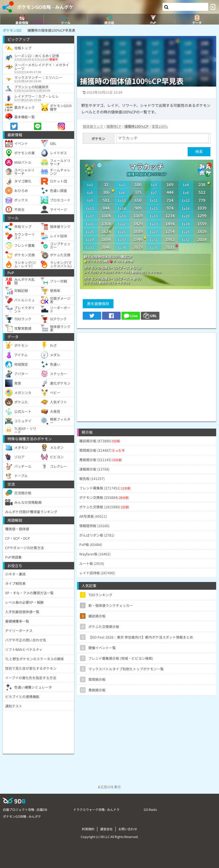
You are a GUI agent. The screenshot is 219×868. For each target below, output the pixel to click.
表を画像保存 (98, 304)
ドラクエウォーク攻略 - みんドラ (96, 809)
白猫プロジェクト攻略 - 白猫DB (25, 809)
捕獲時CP (114, 126)
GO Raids (150, 809)
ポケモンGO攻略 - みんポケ (45, 7)
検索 (199, 152)
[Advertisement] (147, 373)
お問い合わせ (128, 829)
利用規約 (88, 829)
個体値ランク (93, 126)
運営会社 (106, 829)
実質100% (160, 126)
